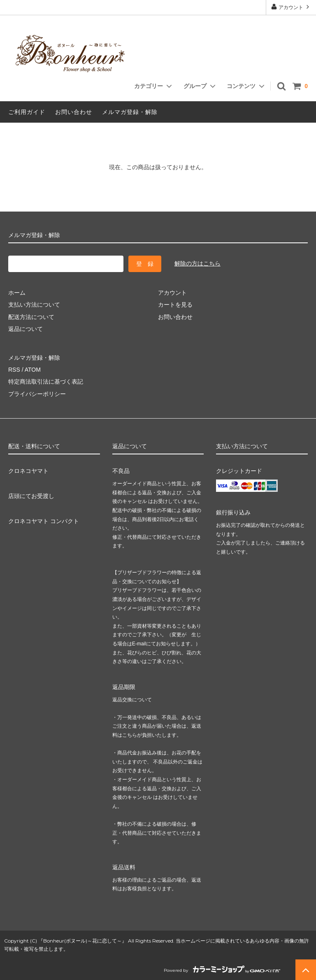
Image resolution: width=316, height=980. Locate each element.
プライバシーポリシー (37, 394)
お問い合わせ (74, 112)
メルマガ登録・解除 (130, 112)
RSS (14, 370)
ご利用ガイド (27, 112)
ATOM (33, 370)
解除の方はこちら (197, 263)
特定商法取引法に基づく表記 (46, 382)
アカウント (291, 7)
